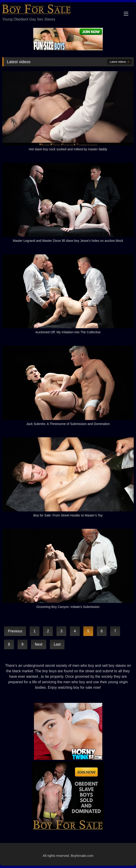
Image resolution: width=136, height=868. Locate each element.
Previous (15, 631)
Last (57, 644)
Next (39, 644)
